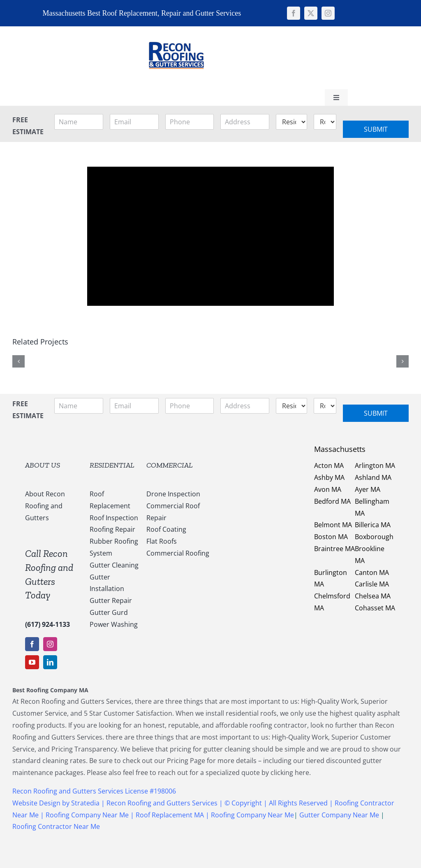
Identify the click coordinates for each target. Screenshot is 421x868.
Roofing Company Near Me (87, 815)
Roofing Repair (112, 529)
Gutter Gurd (109, 612)
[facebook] (294, 13)
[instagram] (328, 13)
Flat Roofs (162, 541)
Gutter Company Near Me (339, 815)
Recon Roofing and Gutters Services (162, 803)
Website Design (36, 803)
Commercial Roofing (178, 553)
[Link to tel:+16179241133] (252, 57)
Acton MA (329, 465)
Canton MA (372, 572)
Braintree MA (334, 549)
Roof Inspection (114, 518)
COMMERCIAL (170, 465)
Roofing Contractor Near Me (56, 826)
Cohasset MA (375, 608)
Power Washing (114, 624)
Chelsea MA (373, 596)
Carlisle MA (372, 584)
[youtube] (32, 662)
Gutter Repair (111, 600)
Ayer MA (368, 489)
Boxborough (374, 537)
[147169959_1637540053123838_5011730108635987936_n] (176, 30)
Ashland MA (373, 477)
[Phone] (190, 122)
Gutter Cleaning (114, 565)
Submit (376, 129)
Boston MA (331, 537)
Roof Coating (166, 529)
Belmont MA (333, 525)
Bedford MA (332, 501)
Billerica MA (373, 525)
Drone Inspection (173, 494)
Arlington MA (375, 465)
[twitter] (311, 13)
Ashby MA (329, 477)
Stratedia (86, 803)
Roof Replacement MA (170, 815)
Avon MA (328, 489)
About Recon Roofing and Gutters (45, 506)
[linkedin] (50, 662)
